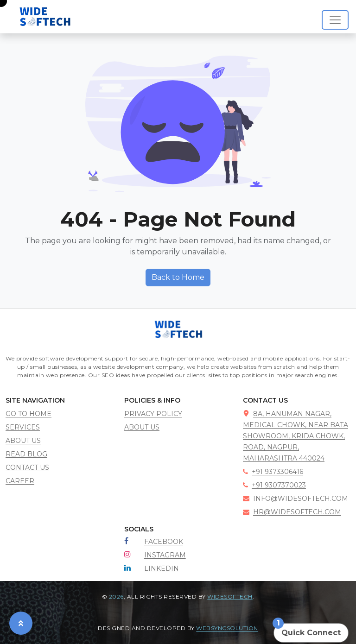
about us (23, 441)
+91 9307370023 (274, 485)
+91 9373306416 (273, 472)
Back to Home (178, 277)
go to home (29, 414)
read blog (26, 454)
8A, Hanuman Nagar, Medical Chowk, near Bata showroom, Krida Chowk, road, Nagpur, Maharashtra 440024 (296, 436)
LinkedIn (162, 568)
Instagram (165, 555)
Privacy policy (153, 414)
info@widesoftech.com (296, 499)
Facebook (164, 542)
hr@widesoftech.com (292, 512)
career (20, 481)
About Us (142, 427)
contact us (27, 467)
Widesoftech (230, 597)
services (23, 427)
